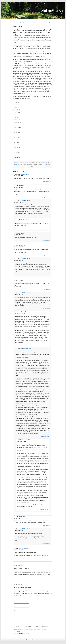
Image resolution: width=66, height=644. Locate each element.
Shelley (36, 29)
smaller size (23, 614)
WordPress (40, 639)
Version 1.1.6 (28, 521)
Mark (23, 233)
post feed (45, 164)
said (23, 533)
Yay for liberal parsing (19, 22)
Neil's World (24, 548)
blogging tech (17, 164)
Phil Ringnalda (25, 174)
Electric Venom (25, 583)
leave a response (26, 166)
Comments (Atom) (37, 640)
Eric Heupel (25, 312)
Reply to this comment (47, 181)
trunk (50, 179)
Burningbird (24, 564)
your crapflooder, (45, 45)
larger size (28, 614)
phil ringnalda (52, 10)
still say (27, 66)
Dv (22, 186)
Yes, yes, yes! (48, 22)
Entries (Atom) (28, 640)
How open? (17, 26)
